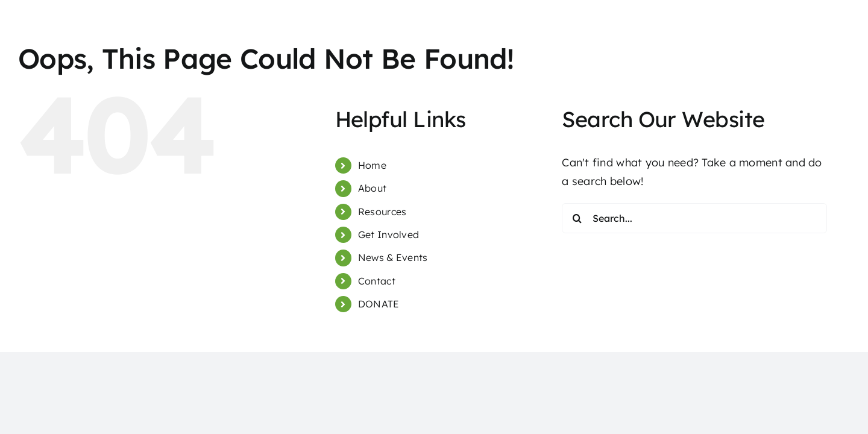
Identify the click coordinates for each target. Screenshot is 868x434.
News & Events (393, 257)
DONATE (379, 304)
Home (372, 165)
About (372, 188)
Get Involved (388, 234)
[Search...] (694, 218)
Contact (377, 281)
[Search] (577, 218)
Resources (382, 212)
